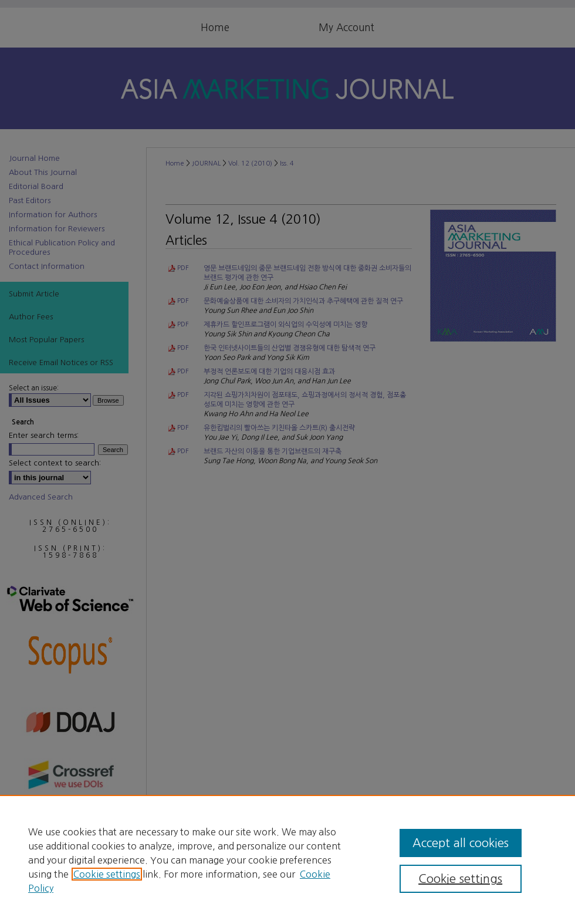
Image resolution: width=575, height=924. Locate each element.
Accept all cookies (461, 843)
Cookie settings (107, 874)
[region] (287, 859)
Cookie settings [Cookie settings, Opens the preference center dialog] (460, 879)
